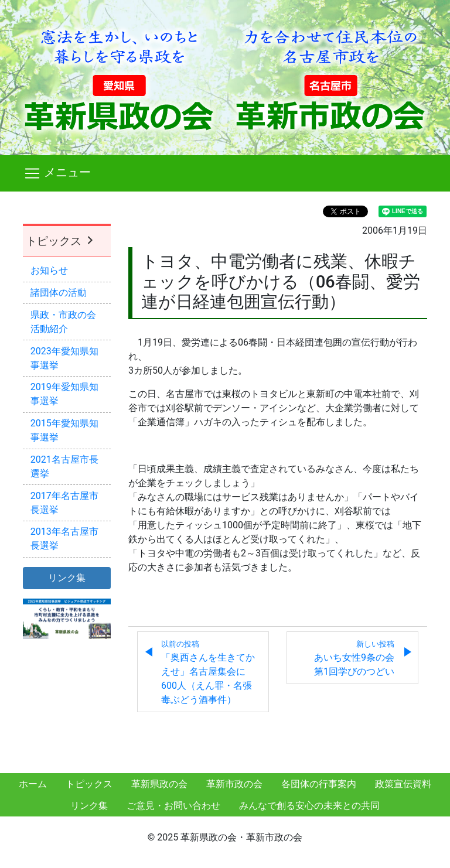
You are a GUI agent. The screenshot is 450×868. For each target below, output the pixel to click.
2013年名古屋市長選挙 (64, 539)
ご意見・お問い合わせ (173, 806)
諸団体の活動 (59, 293)
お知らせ (49, 270)
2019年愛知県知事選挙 (64, 394)
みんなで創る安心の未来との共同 (309, 806)
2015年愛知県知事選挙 (64, 430)
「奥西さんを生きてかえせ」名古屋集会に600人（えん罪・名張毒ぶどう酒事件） (208, 672)
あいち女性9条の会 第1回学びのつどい (359, 658)
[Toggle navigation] (225, 173)
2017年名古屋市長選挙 (64, 503)
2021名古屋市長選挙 (64, 467)
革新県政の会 (159, 784)
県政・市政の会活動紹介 (63, 322)
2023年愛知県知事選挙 (64, 358)
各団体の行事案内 (319, 784)
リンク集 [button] (67, 578)
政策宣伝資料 (403, 784)
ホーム (33, 784)
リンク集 (89, 806)
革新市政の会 (234, 784)
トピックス (61, 241)
